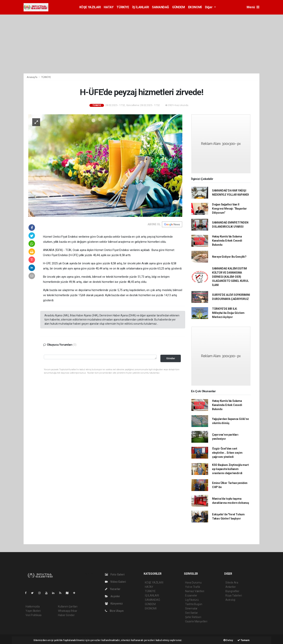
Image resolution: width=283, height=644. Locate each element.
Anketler (231, 587)
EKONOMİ (195, 7)
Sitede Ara (232, 583)
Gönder (171, 358)
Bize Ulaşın (114, 611)
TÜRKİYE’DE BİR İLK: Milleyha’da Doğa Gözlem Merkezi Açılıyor (228, 313)
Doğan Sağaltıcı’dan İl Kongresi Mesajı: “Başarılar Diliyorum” (229, 209)
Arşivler (113, 596)
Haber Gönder (66, 615)
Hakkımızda (33, 606)
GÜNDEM (179, 7)
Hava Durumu (193, 583)
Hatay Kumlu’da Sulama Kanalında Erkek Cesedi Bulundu (227, 241)
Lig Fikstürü (192, 600)
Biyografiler (232, 591)
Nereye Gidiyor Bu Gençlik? (229, 257)
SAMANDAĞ (160, 7)
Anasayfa (32, 77)
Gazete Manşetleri (196, 621)
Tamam (243, 640)
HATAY (109, 7)
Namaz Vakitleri (195, 591)
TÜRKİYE (123, 7)
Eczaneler (191, 595)
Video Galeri (115, 582)
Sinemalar (191, 608)
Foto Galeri (115, 574)
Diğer (209, 7)
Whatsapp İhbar (68, 611)
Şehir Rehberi (193, 617)
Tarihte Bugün (194, 604)
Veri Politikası (34, 615)
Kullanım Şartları (68, 606)
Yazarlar (113, 589)
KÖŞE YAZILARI (90, 7)
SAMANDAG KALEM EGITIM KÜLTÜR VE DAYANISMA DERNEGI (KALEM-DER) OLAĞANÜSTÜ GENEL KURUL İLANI (230, 277)
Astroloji (230, 600)
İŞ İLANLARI (141, 7)
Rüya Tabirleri (234, 595)
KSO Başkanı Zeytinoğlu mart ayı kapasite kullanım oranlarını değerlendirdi (230, 469)
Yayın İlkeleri (33, 611)
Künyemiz (114, 604)
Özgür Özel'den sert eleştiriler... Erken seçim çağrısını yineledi (227, 453)
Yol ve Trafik (193, 587)
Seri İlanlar (192, 613)
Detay (228, 640)
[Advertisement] (141, 44)
